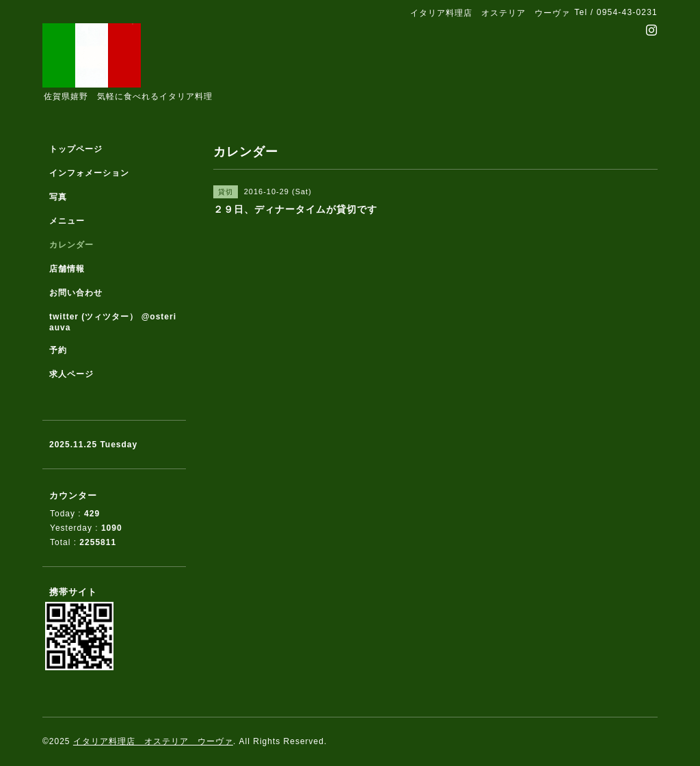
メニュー (67, 221)
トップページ (76, 149)
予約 (58, 350)
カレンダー (71, 245)
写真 (58, 197)
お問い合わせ (76, 293)
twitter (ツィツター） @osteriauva (113, 322)
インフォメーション (89, 173)
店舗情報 (67, 269)
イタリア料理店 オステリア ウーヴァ (153, 741)
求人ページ (71, 374)
